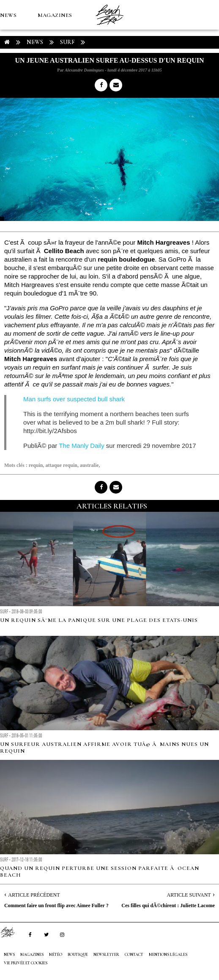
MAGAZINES (55, 15)
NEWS (8, 15)
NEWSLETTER (106, 955)
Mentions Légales (168, 955)
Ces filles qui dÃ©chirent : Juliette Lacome (168, 905)
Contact (134, 955)
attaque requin (61, 465)
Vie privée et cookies (26, 963)
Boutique (46, 75)
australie (89, 465)
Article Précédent (34, 895)
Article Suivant (189, 895)
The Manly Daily (82, 446)
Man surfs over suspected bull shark (74, 399)
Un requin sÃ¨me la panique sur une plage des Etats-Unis (99, 620)
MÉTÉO (10, 75)
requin (36, 465)
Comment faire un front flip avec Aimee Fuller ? (56, 905)
